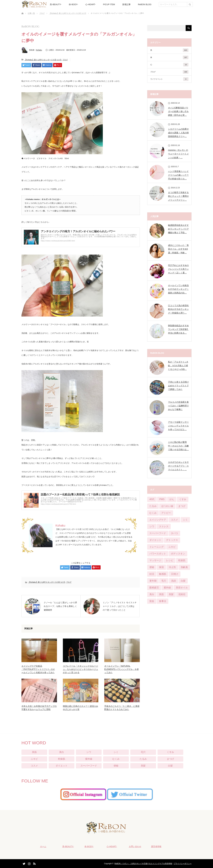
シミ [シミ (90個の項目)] (185, 520)
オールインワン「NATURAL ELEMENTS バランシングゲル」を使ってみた (122, 669)
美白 (62, 752)
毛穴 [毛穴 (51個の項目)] (164, 581)
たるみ (143, 759)
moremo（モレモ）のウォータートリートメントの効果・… (178, 154)
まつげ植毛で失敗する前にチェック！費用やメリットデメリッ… (178, 196)
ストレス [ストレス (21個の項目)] (164, 526)
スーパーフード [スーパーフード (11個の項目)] (158, 533)
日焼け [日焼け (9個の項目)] (175, 574)
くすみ (170, 752)
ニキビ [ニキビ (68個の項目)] (172, 547)
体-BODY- (73, 4)
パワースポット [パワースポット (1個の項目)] (158, 554)
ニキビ (34, 759)
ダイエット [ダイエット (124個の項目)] (155, 540)
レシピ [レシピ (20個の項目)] (170, 560)
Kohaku (39, 50)
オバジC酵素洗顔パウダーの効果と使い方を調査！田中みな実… (178, 111)
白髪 (170, 766)
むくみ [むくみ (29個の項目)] (153, 513)
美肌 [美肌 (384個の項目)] (161, 594)
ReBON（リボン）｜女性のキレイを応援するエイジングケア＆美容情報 (143, 864)
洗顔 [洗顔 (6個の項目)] (174, 581)
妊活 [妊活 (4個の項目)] (152, 574)
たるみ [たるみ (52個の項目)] (153, 506)
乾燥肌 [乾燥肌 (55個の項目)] (182, 560)
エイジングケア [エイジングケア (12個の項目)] (158, 520)
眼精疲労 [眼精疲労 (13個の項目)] (154, 588)
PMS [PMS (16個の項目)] (162, 499)
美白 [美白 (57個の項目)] (152, 594)
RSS (34, 863)
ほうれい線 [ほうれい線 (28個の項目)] (167, 506)
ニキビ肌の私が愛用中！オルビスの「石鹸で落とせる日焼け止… (178, 446)
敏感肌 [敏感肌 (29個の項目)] (163, 574)
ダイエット (62, 766)
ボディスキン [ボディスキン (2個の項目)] (178, 554)
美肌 (34, 752)
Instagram (29, 863)
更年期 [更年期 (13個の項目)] (153, 581)
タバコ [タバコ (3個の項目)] (174, 533)
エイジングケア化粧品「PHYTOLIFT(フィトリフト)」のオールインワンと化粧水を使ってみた (38, 669)
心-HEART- (91, 4)
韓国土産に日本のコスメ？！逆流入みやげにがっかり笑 (80, 708)
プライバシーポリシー (183, 864)
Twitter (24, 863)
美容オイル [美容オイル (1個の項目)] (182, 588)
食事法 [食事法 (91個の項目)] (163, 601)
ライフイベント (169, 79)
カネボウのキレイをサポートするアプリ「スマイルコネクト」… (178, 466)
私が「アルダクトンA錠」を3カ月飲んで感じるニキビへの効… (178, 366)
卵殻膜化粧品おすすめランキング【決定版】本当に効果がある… (178, 329)
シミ (116, 752)
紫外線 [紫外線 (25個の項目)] (167, 588)
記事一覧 (31, 13)
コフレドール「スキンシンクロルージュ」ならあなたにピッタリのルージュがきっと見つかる (80, 669)
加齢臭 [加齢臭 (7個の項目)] (184, 567)
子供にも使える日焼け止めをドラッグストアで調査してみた (178, 386)
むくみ (116, 759)
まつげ (170, 759)
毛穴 (143, 752)
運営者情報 (156, 846)
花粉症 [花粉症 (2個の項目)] (182, 594)
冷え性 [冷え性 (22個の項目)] (172, 567)
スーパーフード (89, 766)
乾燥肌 (62, 759)
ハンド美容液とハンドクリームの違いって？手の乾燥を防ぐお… (178, 175)
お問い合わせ (135, 846)
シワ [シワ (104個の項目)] (152, 526)
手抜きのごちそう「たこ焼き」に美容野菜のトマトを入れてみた (122, 708)
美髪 (143, 766)
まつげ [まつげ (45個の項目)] (182, 506)
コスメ (34, 766)
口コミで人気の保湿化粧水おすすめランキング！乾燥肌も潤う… (178, 309)
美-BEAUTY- (56, 4)
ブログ (42, 13)
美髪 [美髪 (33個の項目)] (171, 594)
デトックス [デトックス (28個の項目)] (172, 540)
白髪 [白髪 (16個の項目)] (183, 581)
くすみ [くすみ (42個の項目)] (183, 499)
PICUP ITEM (109, 4)
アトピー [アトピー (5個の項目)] (166, 513)
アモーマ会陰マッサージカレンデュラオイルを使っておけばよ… (178, 426)
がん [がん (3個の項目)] (172, 499)
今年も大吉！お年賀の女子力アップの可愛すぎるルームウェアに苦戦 (39, 708)
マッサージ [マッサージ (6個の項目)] (155, 560)
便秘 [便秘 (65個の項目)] (152, 567)
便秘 (116, 766)
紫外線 (89, 759)
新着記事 (126, 4)
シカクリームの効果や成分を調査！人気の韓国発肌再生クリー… (178, 133)
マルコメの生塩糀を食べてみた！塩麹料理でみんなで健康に (178, 406)
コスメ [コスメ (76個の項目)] (174, 520)
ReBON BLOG (145, 4)
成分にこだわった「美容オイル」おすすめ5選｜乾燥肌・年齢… (178, 249)
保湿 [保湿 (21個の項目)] (161, 567)
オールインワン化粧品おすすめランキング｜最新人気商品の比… (178, 289)
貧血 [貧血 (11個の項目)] (152, 601)
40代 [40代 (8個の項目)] (152, 499)
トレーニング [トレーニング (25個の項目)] (156, 547)
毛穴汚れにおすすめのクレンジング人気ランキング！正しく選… (178, 269)
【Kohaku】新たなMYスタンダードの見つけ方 (68, 13)
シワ (89, 752)
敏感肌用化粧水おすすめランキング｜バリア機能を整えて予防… (178, 229)
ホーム (43, 846)
